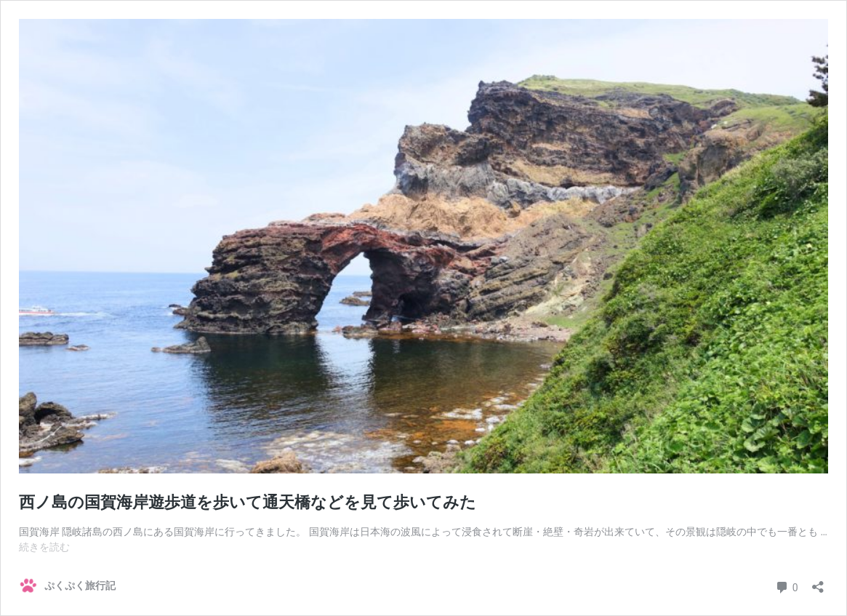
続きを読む (44, 547)
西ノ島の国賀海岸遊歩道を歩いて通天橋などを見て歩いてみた (248, 502)
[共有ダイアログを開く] (818, 582)
